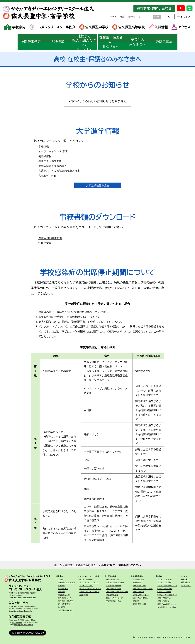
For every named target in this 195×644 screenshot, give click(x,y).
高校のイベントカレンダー (143, 589)
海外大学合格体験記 (140, 598)
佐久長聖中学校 (94, 27)
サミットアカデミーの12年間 (90, 589)
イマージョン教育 (86, 586)
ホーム (58, 565)
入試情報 (158, 27)
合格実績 (136, 601)
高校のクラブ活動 (139, 586)
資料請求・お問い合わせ (154, 8)
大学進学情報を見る (98, 186)
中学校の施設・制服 (114, 601)
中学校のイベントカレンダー (117, 592)
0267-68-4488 (17, 595)
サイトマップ (183, 17)
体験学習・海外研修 (114, 586)
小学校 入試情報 (164, 582)
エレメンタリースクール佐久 (52, 27)
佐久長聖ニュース (65, 598)
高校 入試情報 (163, 601)
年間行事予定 (31, 42)
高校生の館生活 (138, 592)
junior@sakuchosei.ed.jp (23, 611)
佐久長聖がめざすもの (66, 582)
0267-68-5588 (17, 623)
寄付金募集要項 (64, 604)
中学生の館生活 (112, 595)
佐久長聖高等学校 (129, 27)
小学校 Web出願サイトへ (167, 586)
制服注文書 (45, 243)
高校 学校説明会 (164, 598)
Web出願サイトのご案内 (167, 607)
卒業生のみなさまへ (138, 42)
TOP (169, 17)
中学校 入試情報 (164, 592)
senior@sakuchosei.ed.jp (24, 625)
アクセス (181, 27)
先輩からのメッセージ (114, 598)
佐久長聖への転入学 (66, 601)
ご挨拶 (61, 579)
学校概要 (61, 586)
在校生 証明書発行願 (50, 238)
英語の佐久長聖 (138, 579)
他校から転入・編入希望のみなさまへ (84, 42)
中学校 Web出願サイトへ (167, 595)
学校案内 (15, 27)
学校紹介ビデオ (64, 595)
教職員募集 (164, 42)
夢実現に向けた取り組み (115, 582)
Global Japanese (86, 579)
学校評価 (61, 607)
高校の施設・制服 (139, 604)
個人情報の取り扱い (66, 610)
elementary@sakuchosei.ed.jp (25, 597)
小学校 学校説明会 (165, 579)
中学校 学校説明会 (165, 589)
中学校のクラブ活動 (114, 589)
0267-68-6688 (17, 609)
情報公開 (61, 592)
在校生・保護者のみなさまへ (111, 42)
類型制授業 (137, 582)
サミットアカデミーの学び (89, 582)
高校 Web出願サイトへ (167, 604)
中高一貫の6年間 (112, 579)
